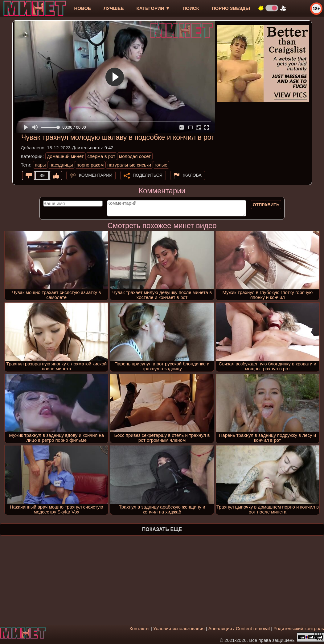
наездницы (61, 165)
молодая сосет (135, 156)
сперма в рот (102, 156)
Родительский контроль (299, 628)
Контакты (139, 628)
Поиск (191, 8)
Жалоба (192, 175)
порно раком (90, 165)
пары (40, 165)
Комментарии (96, 175)
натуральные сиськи (129, 165)
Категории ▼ (153, 8)
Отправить (266, 205)
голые (161, 165)
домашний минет (66, 156)
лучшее (114, 8)
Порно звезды (231, 8)
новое (82, 8)
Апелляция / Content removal (239, 628)
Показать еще (162, 529)
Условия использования (179, 628)
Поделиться (148, 175)
